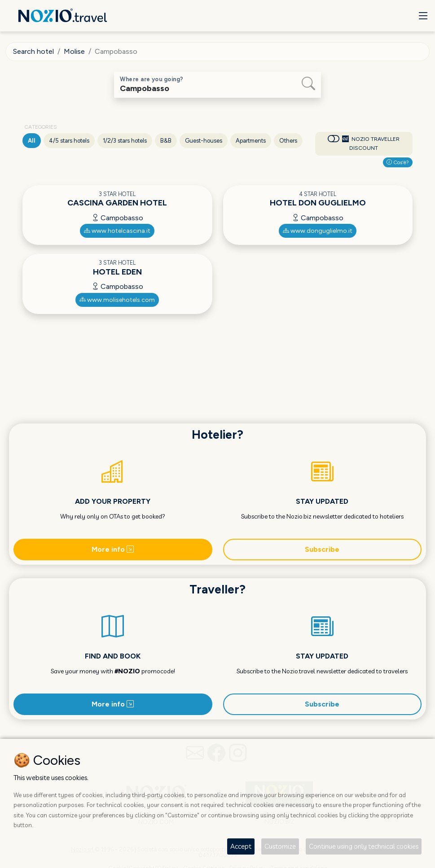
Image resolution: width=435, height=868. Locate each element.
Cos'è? (398, 162)
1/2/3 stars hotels (125, 141)
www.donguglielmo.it (318, 231)
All (32, 141)
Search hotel (33, 51)
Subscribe (322, 549)
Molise (74, 51)
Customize (280, 846)
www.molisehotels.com (117, 300)
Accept (241, 846)
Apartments (251, 141)
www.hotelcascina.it (117, 231)
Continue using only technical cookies (364, 846)
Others (288, 141)
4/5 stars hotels (69, 141)
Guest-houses (204, 141)
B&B (166, 141)
